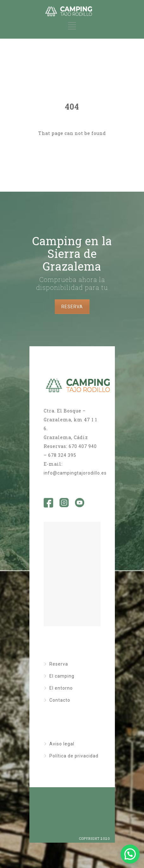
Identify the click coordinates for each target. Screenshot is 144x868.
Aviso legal (62, 744)
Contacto (60, 700)
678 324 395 (62, 455)
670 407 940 (83, 446)
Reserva (59, 664)
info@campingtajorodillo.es (75, 473)
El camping (62, 676)
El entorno (61, 688)
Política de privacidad (74, 756)
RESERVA (72, 307)
